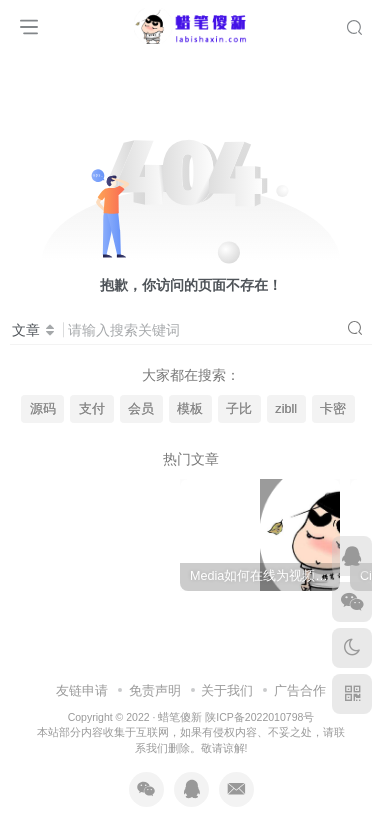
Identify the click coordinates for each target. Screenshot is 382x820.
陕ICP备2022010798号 (259, 694)
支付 (92, 409)
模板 (190, 409)
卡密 (333, 409)
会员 (141, 409)
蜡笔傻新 (180, 694)
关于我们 (227, 666)
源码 (43, 409)
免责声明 (155, 666)
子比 (239, 409)
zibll (286, 409)
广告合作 (300, 666)
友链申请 (82, 666)
